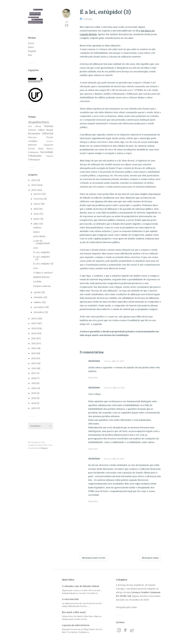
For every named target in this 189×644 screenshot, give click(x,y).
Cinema (49, 126)
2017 (34, 373)
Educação (32, 137)
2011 (34, 343)
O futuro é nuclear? (43, 273)
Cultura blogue (45, 130)
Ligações (48, 145)
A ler (36, 248)
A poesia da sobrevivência (76, 625)
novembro (39, 307)
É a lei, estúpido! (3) (43, 264)
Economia (34, 134)
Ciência (32, 130)
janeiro (38, 194)
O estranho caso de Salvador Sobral (80, 586)
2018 (34, 378)
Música (50, 149)
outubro (38, 302)
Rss (30, 55)
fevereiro (39, 199)
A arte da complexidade (42, 242)
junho (37, 219)
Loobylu (37, 282)
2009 (34, 333)
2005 (34, 190)
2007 (34, 323)
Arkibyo (37, 228)
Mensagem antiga (150, 558)
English (32, 51)
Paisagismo (33, 152)
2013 (34, 353)
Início (31, 43)
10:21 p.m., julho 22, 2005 (114, 388)
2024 (34, 403)
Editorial (48, 134)
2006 (34, 319)
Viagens (49, 156)
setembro (39, 297)
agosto (37, 292)
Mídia (41, 149)
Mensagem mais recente (94, 558)
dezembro (39, 312)
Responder (93, 378)
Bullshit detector (42, 277)
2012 (34, 348)
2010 (34, 338)
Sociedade (47, 152)
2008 (34, 328)
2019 (34, 383)
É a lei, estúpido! (42, 252)
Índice (37, 232)
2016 (34, 368)
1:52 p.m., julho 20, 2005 (114, 361)
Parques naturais (42, 286)
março (37, 204)
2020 (34, 388)
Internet (32, 145)
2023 (34, 398)
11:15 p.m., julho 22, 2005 (114, 459)
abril (36, 209)
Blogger (44, 448)
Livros (31, 149)
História (50, 141)
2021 (34, 393)
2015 (34, 363)
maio (37, 214)
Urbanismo (35, 156)
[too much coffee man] (74, 612)
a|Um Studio (39, 236)
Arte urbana (35, 126)
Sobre (31, 47)
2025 (34, 408)
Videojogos (34, 160)
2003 (34, 180)
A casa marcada (70, 599)
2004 (34, 185)
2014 (34, 358)
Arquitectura (38, 122)
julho (36, 224)
